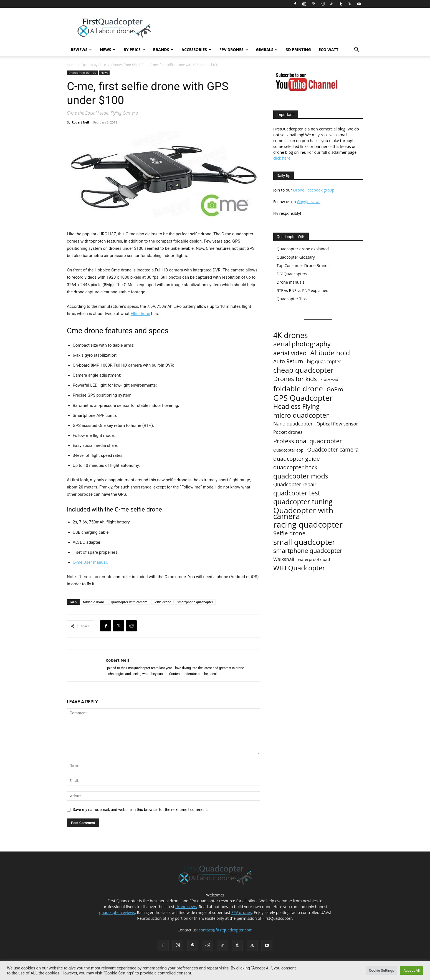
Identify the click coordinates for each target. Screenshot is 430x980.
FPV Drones (234, 50)
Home (72, 65)
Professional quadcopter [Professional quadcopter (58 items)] (308, 441)
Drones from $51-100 (128, 65)
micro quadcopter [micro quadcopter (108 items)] (301, 415)
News (108, 50)
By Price (134, 50)
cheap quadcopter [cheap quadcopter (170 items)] (303, 370)
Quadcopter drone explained (303, 249)
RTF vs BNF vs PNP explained (303, 290)
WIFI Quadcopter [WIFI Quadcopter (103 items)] (299, 568)
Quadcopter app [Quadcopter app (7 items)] (288, 450)
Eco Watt (329, 50)
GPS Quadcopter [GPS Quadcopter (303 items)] (303, 398)
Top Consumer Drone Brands (303, 265)
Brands (163, 50)
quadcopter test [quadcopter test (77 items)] (297, 493)
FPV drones (241, 912)
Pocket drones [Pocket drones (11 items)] (288, 432)
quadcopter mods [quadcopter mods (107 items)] (301, 476)
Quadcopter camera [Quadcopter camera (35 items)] (333, 449)
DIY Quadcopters (292, 274)
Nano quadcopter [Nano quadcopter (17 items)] (293, 424)
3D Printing (298, 50)
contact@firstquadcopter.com (226, 930)
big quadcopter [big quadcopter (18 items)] (324, 361)
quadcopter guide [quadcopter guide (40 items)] (297, 459)
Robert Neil (80, 122)
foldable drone (94, 602)
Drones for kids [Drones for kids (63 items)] (295, 379)
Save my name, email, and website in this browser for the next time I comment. (140, 810)
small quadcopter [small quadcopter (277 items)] (304, 542)
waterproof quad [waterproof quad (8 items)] (314, 559)
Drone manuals (290, 282)
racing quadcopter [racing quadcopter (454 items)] (308, 525)
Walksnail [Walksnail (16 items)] (284, 559)
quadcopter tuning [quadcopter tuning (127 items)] (303, 502)
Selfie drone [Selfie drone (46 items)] (289, 533)
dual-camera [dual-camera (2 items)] (329, 380)
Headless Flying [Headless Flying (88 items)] (296, 406)
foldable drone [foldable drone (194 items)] (298, 389)
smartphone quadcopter (195, 602)
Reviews (81, 50)
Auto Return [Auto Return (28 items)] (288, 361)
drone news (186, 907)
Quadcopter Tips (292, 299)
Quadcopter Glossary (296, 257)
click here (282, 158)
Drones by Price (94, 65)
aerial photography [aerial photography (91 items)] (302, 344)
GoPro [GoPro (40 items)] (335, 389)
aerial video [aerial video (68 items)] (290, 353)
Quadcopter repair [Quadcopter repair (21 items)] (295, 484)
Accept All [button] (412, 970)
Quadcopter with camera (129, 602)
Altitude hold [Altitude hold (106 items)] (330, 353)
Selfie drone (162, 602)
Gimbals (267, 50)
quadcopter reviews (117, 912)
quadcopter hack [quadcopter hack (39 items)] (295, 467)
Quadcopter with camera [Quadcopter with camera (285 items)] (303, 513)
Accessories (196, 50)
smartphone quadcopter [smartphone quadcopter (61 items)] (308, 551)
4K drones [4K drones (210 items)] (291, 335)
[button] (356, 50)
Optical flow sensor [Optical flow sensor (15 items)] (337, 424)
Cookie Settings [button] (382, 970)
